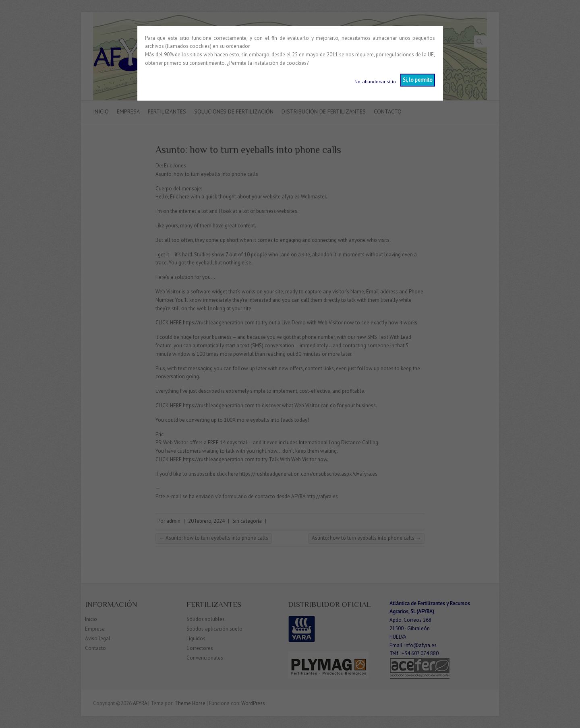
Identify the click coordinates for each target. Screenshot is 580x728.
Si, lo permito (418, 80)
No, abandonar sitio (375, 81)
